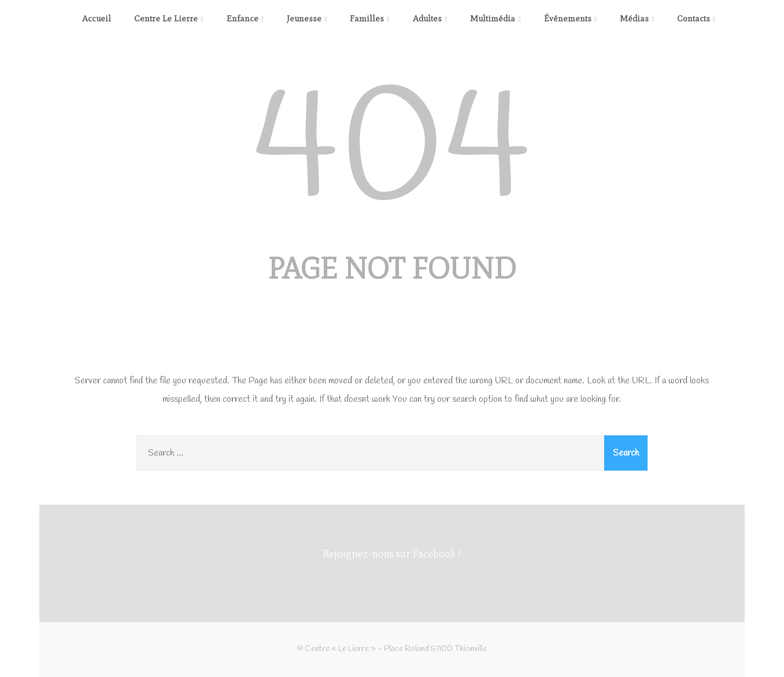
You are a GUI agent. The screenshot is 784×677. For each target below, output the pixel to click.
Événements (570, 19)
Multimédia (495, 19)
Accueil (97, 19)
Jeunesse (307, 19)
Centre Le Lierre (169, 19)
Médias (637, 19)
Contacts (696, 19)
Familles (369, 19)
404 (392, 153)
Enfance (245, 19)
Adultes (430, 19)
